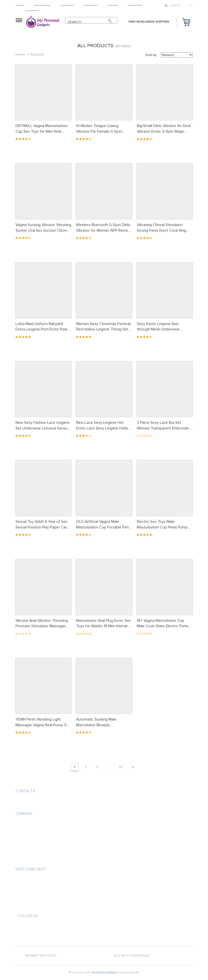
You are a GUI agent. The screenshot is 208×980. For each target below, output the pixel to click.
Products (42, 4)
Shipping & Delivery (31, 889)
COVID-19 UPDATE (28, 860)
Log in (173, 5)
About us (23, 825)
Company (24, 814)
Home (20, 4)
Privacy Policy (27, 834)
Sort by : (152, 55)
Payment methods (30, 880)
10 (121, 767)
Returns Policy (28, 898)
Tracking (135, 4)
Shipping (67, 4)
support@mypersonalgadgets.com (45, 803)
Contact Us (25, 851)
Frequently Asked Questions (39, 907)
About (112, 4)
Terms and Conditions (34, 843)
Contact (32, 9)
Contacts (25, 791)
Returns (91, 4)
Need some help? (31, 869)
